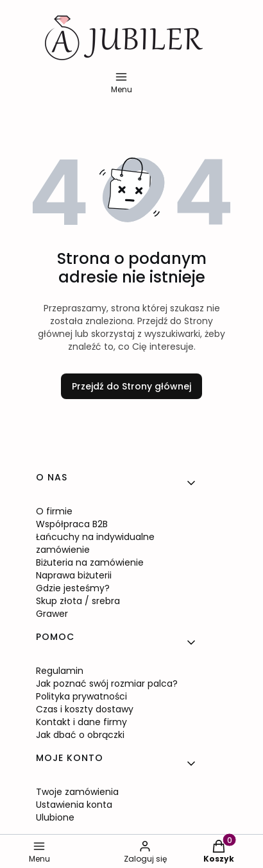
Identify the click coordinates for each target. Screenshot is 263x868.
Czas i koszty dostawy (85, 709)
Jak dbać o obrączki (80, 735)
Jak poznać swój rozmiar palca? (107, 684)
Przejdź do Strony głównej (131, 386)
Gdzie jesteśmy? (73, 588)
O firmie (54, 511)
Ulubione (55, 817)
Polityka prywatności (81, 696)
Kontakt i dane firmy (81, 722)
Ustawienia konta (74, 805)
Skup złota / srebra (78, 601)
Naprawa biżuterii (74, 575)
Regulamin (60, 671)
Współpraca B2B (72, 524)
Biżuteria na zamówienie (90, 562)
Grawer (52, 614)
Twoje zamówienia (77, 792)
